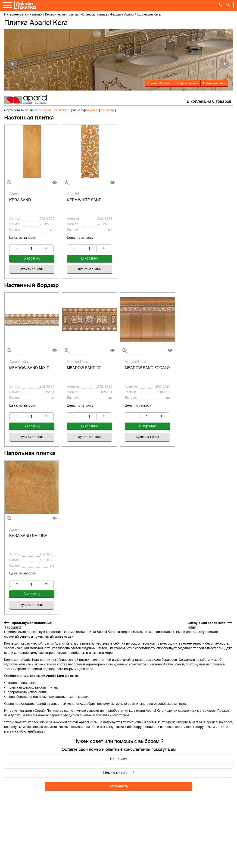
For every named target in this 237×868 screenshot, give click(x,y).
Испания (165, 83)
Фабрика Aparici (122, 14)
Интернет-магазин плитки (23, 14)
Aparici (193, 83)
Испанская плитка (94, 14)
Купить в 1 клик (32, 258)
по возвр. (61, 110)
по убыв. (45, 110)
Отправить (118, 754)
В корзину (32, 248)
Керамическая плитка (61, 14)
